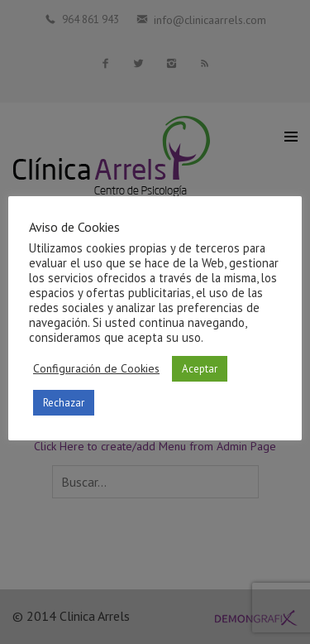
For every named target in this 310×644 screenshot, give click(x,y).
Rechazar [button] (64, 403)
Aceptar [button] (200, 369)
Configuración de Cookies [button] (96, 368)
